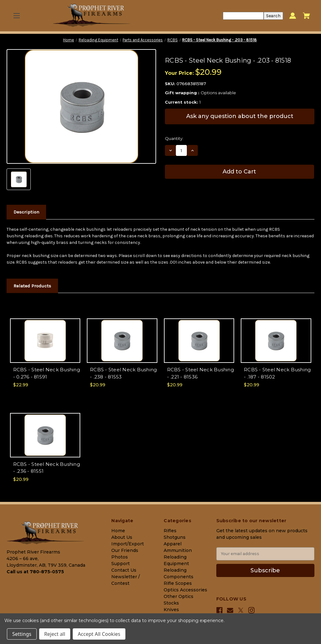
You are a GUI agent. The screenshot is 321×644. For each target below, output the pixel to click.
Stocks (171, 603)
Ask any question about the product (240, 116)
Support (121, 564)
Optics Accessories (185, 590)
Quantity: (174, 138)
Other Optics (179, 596)
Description (26, 212)
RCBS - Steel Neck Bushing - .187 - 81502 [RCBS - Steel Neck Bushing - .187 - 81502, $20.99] (277, 373)
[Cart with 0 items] (306, 16)
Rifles (170, 531)
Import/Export (128, 544)
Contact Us (124, 570)
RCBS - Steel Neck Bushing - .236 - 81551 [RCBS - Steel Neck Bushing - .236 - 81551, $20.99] (47, 468)
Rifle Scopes (178, 583)
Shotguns (175, 537)
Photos (120, 557)
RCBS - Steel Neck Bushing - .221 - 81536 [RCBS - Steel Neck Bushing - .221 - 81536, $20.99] (200, 373)
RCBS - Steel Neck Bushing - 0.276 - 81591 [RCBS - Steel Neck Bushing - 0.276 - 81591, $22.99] (47, 373)
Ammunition (178, 550)
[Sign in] (293, 16)
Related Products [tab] (32, 286)
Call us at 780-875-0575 (35, 572)
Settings (22, 634)
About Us (122, 537)
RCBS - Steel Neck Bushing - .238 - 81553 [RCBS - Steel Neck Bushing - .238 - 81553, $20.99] (123, 373)
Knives (171, 610)
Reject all (55, 634)
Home (118, 531)
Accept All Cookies (99, 634)
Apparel (173, 544)
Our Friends (125, 550)
